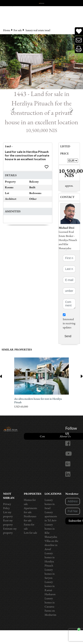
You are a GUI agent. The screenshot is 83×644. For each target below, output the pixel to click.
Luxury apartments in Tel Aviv (51, 516)
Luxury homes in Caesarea (50, 602)
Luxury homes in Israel (50, 504)
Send (68, 336)
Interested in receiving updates (69, 321)
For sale (18, 30)
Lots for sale (30, 533)
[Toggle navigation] (8, 4)
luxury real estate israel (38, 30)
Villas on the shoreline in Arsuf (51, 545)
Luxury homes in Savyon (50, 574)
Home (7, 30)
